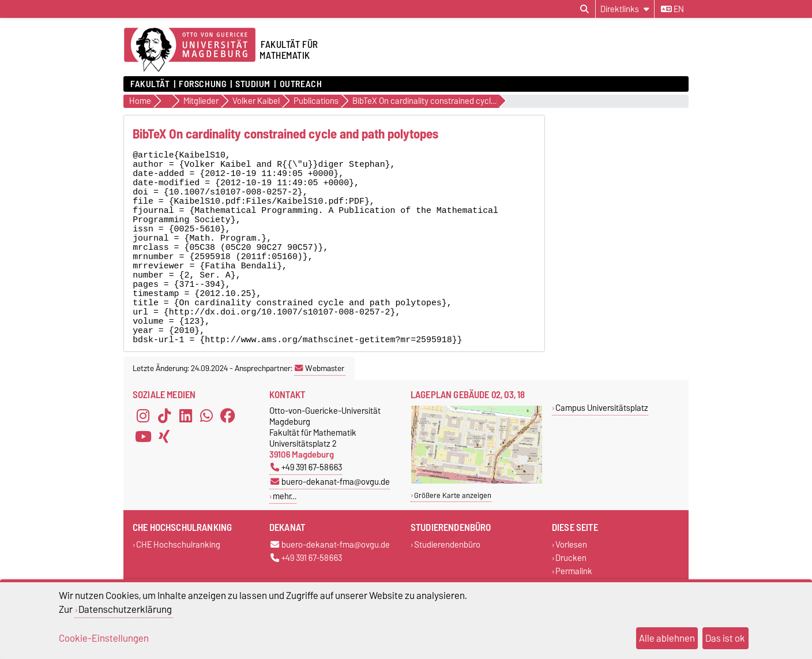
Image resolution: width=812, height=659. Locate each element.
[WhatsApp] (206, 464)
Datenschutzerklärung (125, 609)
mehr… (285, 544)
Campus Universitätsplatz (602, 456)
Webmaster (319, 417)
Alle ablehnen (667, 638)
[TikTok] (164, 464)
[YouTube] (143, 485)
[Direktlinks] (625, 9)
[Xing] (164, 485)
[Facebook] (228, 464)
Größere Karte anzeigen (453, 544)
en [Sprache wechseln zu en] (672, 9)
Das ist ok (725, 638)
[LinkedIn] (186, 464)
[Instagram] (143, 464)
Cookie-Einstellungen (104, 638)
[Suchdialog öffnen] (584, 9)
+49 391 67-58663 (306, 516)
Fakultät (150, 84)
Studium (253, 84)
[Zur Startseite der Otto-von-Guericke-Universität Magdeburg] (190, 50)
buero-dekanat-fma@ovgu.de (330, 530)
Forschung (202, 84)
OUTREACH (301, 84)
